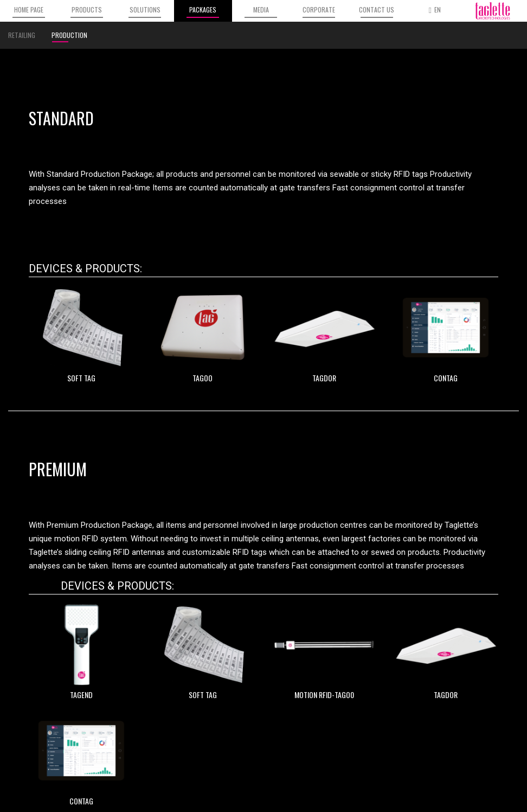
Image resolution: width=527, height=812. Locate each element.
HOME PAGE (29, 11)
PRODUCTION (69, 36)
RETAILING (22, 35)
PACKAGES (203, 11)
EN (435, 10)
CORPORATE (319, 11)
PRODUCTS (87, 11)
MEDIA (261, 11)
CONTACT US (377, 11)
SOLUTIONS (145, 11)
